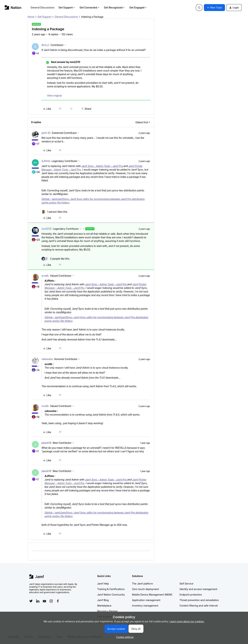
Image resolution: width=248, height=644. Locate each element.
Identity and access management (198, 589)
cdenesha (47, 359)
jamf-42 (46, 133)
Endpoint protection (191, 595)
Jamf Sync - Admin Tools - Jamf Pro (102, 166)
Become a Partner (107, 611)
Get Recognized (115, 7)
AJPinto (46, 161)
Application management (146, 600)
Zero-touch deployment (146, 589)
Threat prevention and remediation (199, 600)
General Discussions (43, 7)
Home (31, 17)
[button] (214, 8)
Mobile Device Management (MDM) (152, 595)
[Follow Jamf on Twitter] (31, 601)
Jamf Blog (103, 600)
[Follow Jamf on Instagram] (51, 601)
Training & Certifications (111, 589)
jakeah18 (46, 443)
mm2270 (46, 229)
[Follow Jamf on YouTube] (44, 601)
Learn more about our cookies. (187, 621)
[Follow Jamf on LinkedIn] (38, 601)
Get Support (67, 7)
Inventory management (145, 606)
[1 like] (54, 212)
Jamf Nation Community (111, 595)
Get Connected (90, 7)
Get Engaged (138, 7)
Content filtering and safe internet (199, 606)
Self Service (187, 584)
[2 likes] (55, 259)
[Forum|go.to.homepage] (13, 7)
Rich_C (45, 45)
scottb (45, 276)
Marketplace (104, 606)
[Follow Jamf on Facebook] (58, 601)
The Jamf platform (143, 584)
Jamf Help (103, 584)
